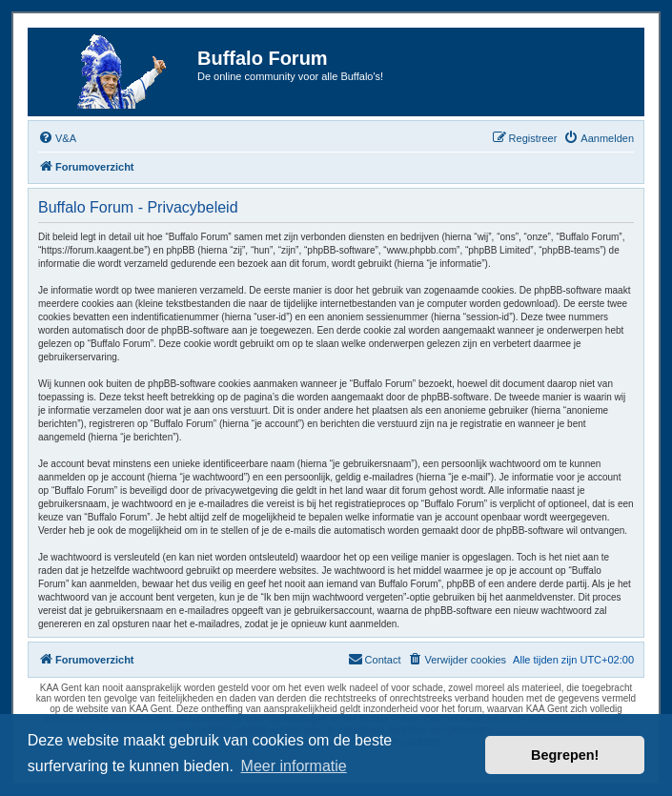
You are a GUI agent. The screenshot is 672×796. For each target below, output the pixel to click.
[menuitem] (57, 138)
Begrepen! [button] (565, 755)
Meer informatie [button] (294, 766)
